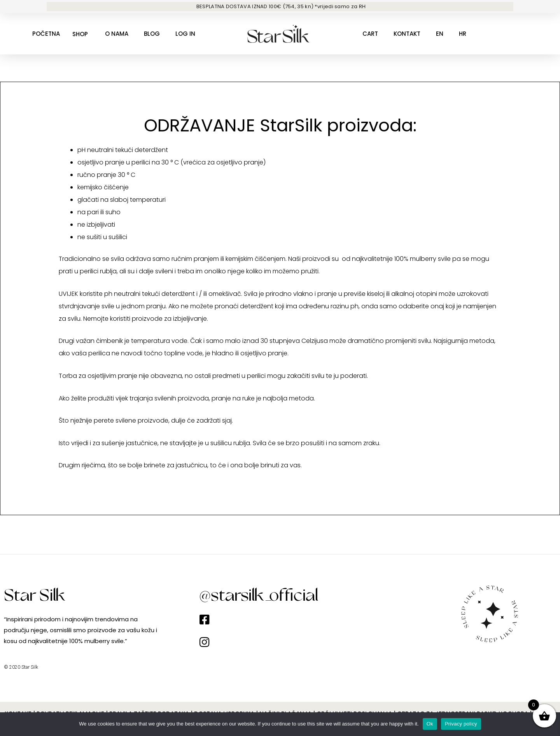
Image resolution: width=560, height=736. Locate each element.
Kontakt (407, 34)
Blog (152, 34)
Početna (46, 34)
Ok (430, 724)
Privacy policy (461, 724)
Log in (185, 34)
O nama (117, 34)
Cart (370, 34)
